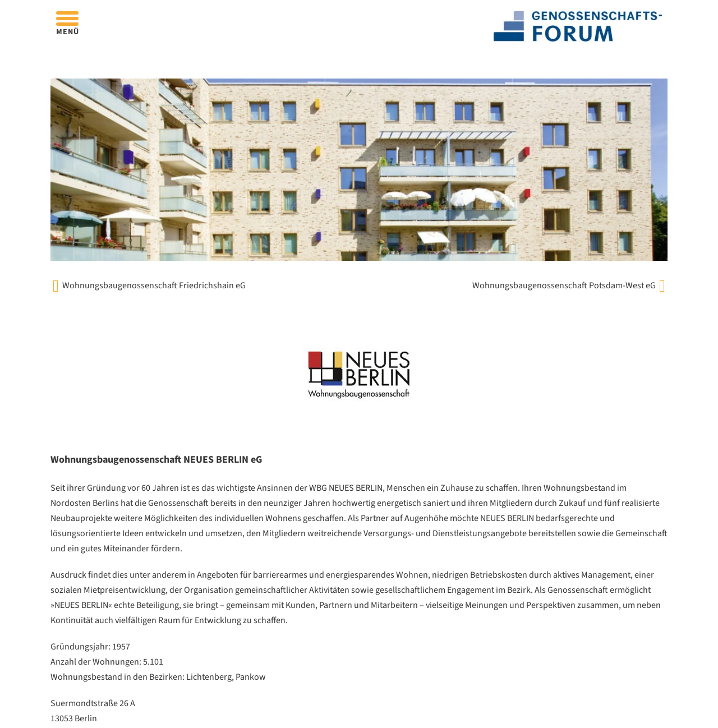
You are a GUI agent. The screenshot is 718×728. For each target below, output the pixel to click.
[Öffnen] (67, 18)
